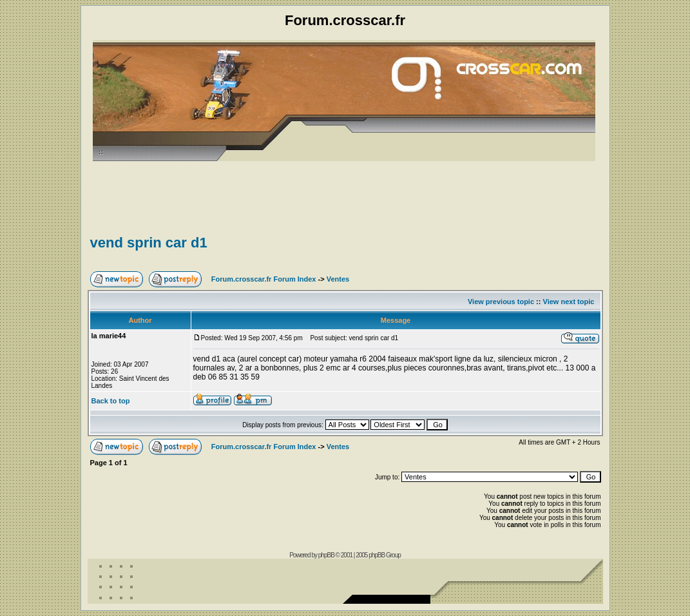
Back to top (111, 401)
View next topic (569, 302)
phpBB (326, 555)
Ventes (338, 279)
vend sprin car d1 (149, 243)
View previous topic (501, 302)
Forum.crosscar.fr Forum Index (264, 279)
